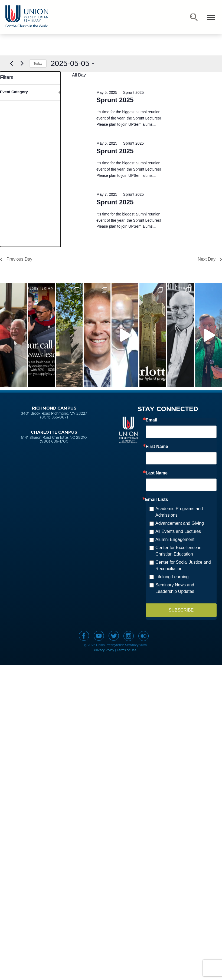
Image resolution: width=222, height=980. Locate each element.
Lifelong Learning (172, 577)
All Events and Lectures (178, 531)
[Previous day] (11, 64)
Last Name (157, 473)
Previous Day (16, 259)
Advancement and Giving (180, 523)
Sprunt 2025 (115, 100)
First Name (157, 447)
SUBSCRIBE (181, 610)
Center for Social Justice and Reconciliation (183, 565)
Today (38, 64)
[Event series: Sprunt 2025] (131, 92)
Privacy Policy (104, 650)
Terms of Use (127, 650)
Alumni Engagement (175, 539)
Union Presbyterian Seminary (27, 17)
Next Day (210, 259)
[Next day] (22, 64)
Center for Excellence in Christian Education (178, 551)
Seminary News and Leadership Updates (175, 588)
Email (151, 420)
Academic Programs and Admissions (179, 512)
